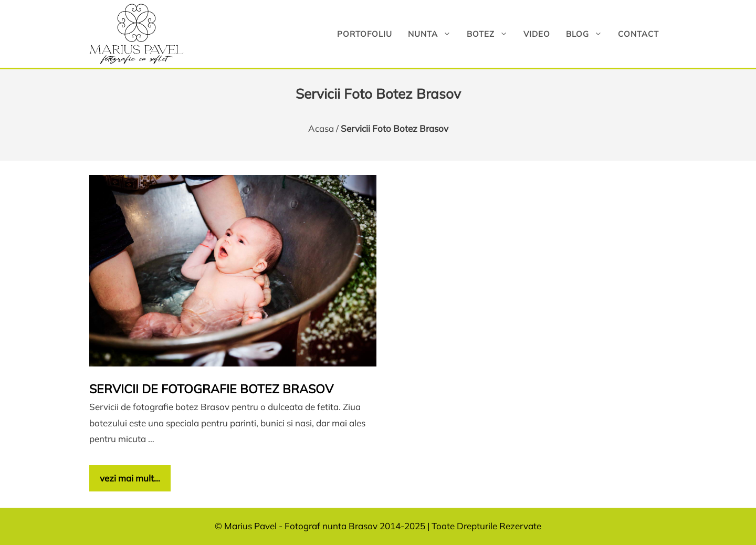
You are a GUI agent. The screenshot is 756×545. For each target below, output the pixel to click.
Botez (491, 34)
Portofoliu (365, 34)
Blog (588, 34)
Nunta (433, 34)
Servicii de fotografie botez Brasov (211, 389)
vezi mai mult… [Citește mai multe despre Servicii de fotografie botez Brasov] (130, 478)
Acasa (321, 128)
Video (537, 34)
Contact (638, 34)
